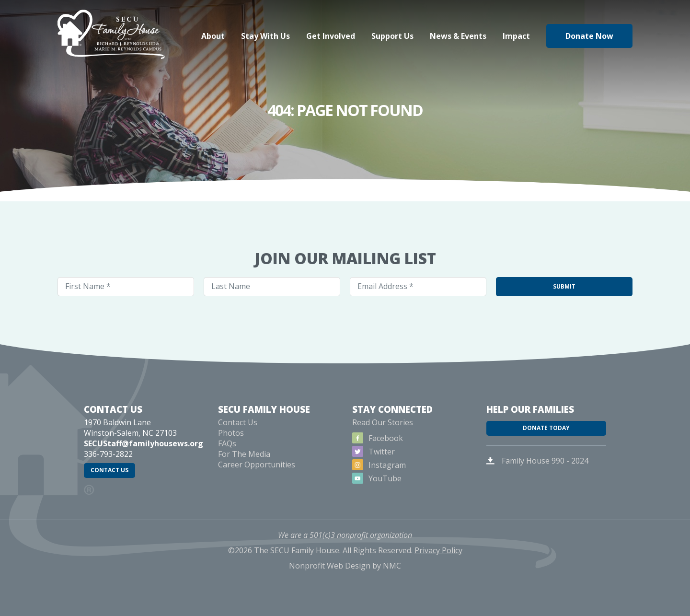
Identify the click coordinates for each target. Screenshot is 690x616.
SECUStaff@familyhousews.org (144, 457)
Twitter (374, 465)
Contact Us (116, 490)
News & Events (458, 36)
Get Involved (331, 36)
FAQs (227, 457)
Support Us (392, 36)
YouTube (378, 492)
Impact (516, 36)
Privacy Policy (438, 567)
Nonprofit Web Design (330, 582)
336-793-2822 (108, 467)
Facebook (378, 452)
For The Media (244, 467)
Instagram (380, 478)
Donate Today (546, 448)
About (213, 36)
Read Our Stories (383, 436)
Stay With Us (265, 36)
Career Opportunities (257, 478)
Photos (231, 446)
